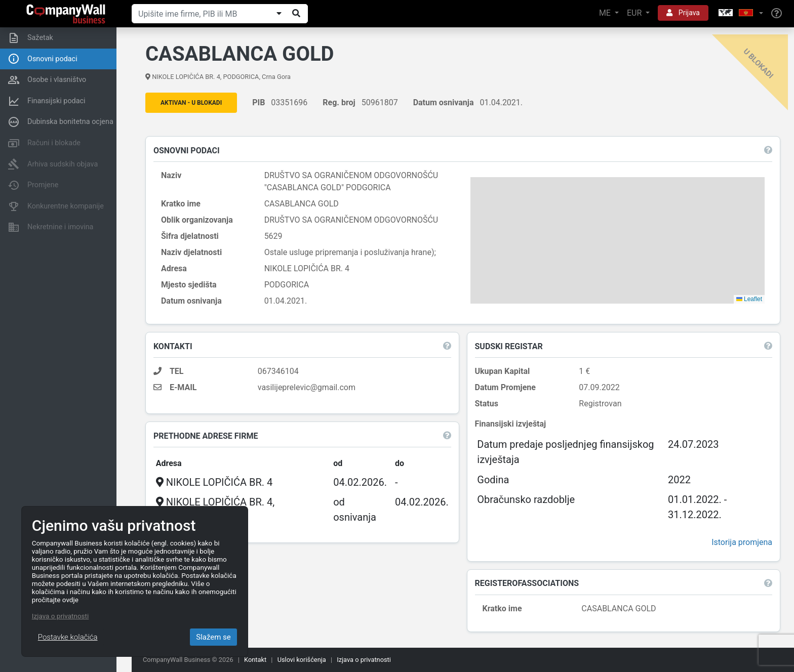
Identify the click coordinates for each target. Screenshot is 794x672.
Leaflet (748, 300)
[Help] (777, 14)
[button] (740, 13)
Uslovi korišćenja (302, 660)
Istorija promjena (740, 543)
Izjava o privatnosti (364, 660)
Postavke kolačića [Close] (68, 637)
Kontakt (255, 660)
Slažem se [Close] (213, 637)
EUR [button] (635, 13)
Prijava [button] (683, 13)
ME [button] (606, 13)
